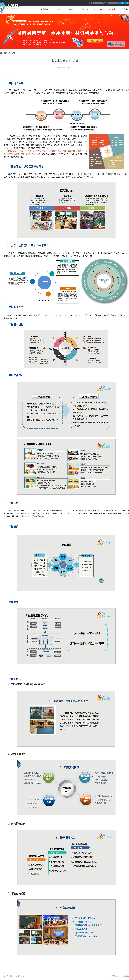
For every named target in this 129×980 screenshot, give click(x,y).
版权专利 (112, 9)
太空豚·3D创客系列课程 (16, 976)
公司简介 (58, 9)
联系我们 (125, 9)
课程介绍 (85, 9)
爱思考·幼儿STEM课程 (121, 976)
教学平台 (98, 9)
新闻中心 (71, 9)
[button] (2, 31)
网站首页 (44, 9)
